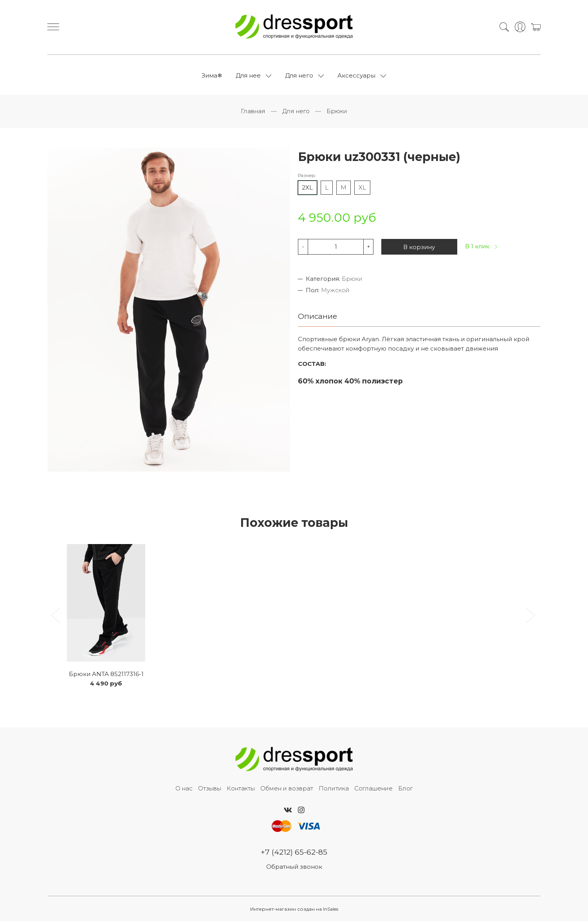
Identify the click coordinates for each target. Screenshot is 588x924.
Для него (299, 77)
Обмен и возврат (287, 791)
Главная (253, 113)
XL (362, 189)
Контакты (241, 791)
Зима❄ (212, 77)
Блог (405, 791)
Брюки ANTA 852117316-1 (106, 676)
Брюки (337, 113)
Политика (334, 791)
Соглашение (373, 791)
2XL (307, 189)
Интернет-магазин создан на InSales (294, 912)
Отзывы (210, 791)
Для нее (248, 77)
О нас (184, 791)
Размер (307, 178)
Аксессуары (356, 77)
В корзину (419, 249)
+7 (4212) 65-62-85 (294, 855)
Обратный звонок (294, 869)
